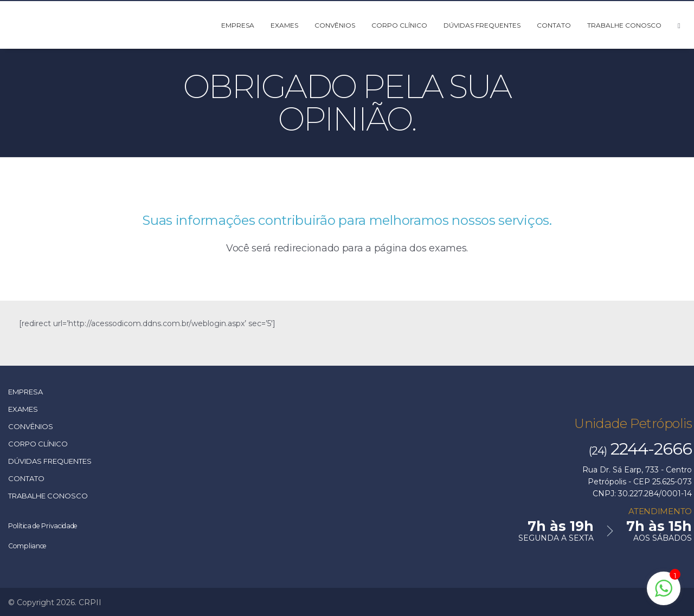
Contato (554, 25)
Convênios (335, 25)
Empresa (238, 25)
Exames (284, 25)
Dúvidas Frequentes (482, 25)
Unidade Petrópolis (635, 423)
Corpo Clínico (399, 25)
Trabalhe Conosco (624, 25)
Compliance (33, 545)
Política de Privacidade (53, 525)
